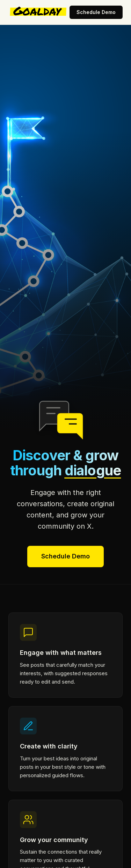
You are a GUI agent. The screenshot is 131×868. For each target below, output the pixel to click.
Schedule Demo (96, 12)
